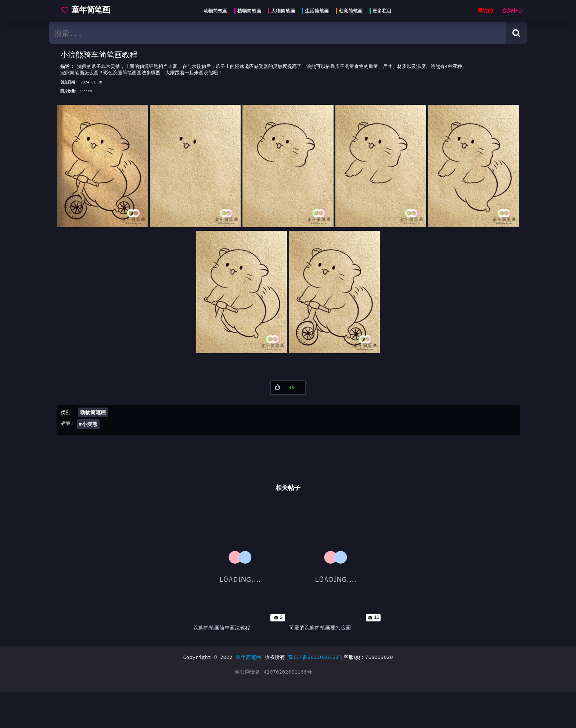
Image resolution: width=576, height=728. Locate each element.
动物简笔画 (93, 437)
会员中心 (512, 10)
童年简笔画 (248, 693)
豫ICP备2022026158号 (316, 693)
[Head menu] (295, 11)
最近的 (485, 10)
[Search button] (516, 33)
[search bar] (278, 33)
